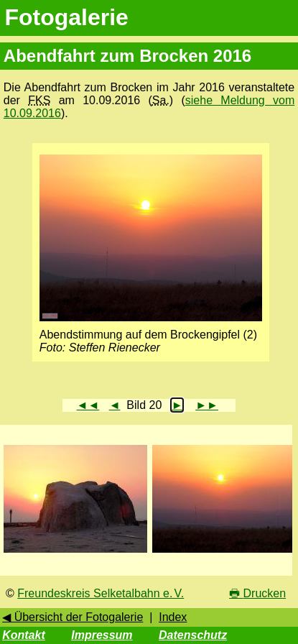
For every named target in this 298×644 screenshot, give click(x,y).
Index (173, 617)
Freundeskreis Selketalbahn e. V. (101, 593)
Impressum (102, 635)
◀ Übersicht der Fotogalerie (73, 617)
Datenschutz (193, 635)
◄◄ (88, 405)
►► (207, 405)
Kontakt (24, 635)
